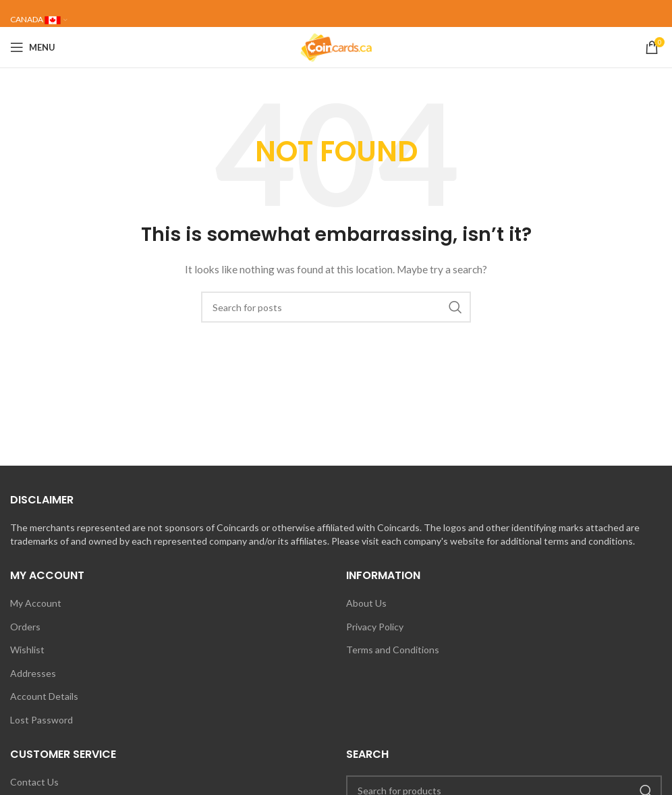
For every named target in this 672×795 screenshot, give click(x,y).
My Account (36, 603)
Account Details (44, 696)
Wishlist (27, 650)
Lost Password (41, 720)
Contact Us (34, 782)
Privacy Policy (375, 627)
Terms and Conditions (393, 650)
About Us (366, 603)
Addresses (33, 673)
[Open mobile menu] (33, 47)
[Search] (336, 307)
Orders (25, 627)
